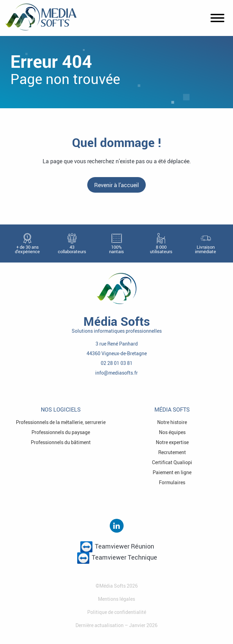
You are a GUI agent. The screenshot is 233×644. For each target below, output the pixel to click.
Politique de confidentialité (117, 612)
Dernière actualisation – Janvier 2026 (116, 625)
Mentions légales (116, 599)
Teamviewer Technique (117, 558)
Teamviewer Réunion (117, 547)
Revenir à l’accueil (116, 185)
